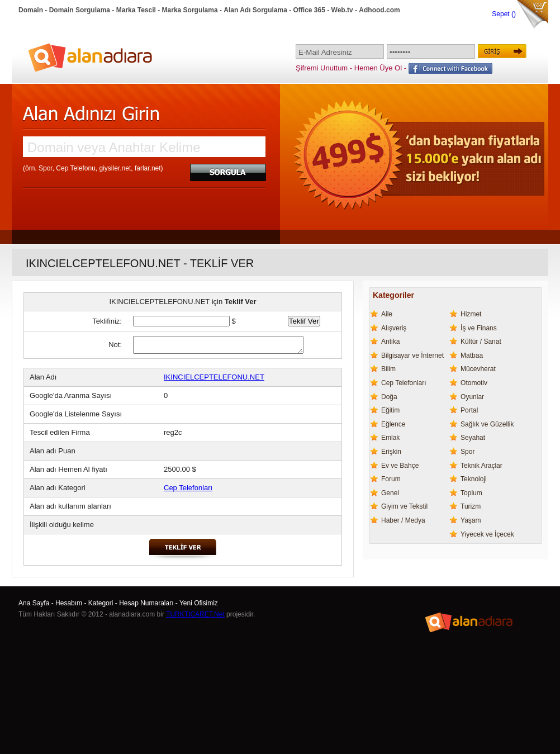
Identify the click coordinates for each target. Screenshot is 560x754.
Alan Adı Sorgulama (255, 10)
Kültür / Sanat (481, 342)
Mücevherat (478, 369)
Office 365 (309, 10)
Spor (468, 452)
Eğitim (390, 410)
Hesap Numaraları (146, 603)
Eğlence (393, 424)
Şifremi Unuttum (322, 68)
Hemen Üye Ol (378, 68)
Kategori (101, 603)
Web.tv (342, 10)
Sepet (502, 14)
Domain (31, 10)
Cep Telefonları (188, 488)
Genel (390, 493)
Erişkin (391, 452)
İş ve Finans (479, 328)
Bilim (388, 369)
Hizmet (471, 314)
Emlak (390, 438)
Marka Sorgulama (190, 10)
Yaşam (471, 520)
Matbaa (472, 355)
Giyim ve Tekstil (404, 506)
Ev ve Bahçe (400, 466)
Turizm (471, 506)
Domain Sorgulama (80, 10)
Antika (390, 342)
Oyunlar (472, 397)
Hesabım (69, 603)
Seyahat (473, 438)
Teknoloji (474, 479)
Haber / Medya (403, 520)
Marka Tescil (136, 10)
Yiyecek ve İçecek (487, 534)
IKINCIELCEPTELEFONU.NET (214, 377)
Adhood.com (379, 10)
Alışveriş (394, 328)
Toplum (471, 493)
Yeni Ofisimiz (199, 603)
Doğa (389, 397)
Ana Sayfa (34, 603)
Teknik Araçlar (481, 466)
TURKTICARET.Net (195, 614)
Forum (391, 479)
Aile (387, 314)
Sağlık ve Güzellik (487, 424)
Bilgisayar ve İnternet (412, 355)
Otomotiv (474, 383)
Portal (469, 410)
